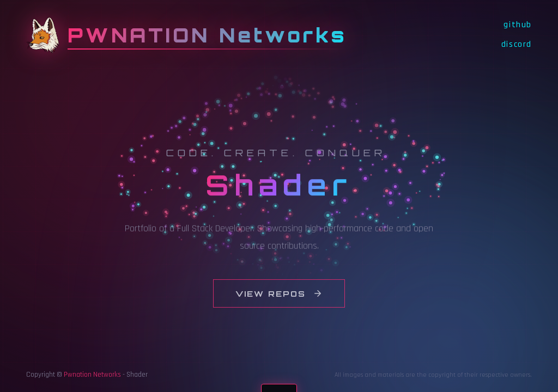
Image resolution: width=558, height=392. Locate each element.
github (518, 25)
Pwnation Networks (92, 375)
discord (517, 44)
